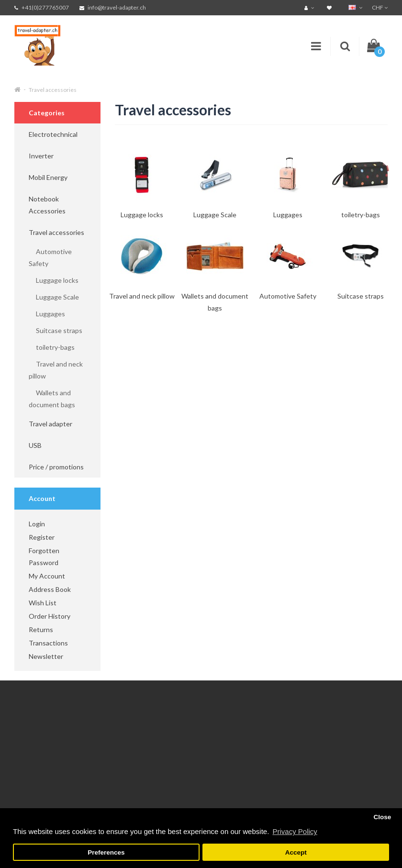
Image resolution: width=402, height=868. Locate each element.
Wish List (43, 603)
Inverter (41, 156)
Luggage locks (54, 280)
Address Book (50, 589)
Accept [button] (296, 852)
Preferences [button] (106, 852)
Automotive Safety (50, 257)
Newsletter (46, 656)
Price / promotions (56, 467)
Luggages (47, 314)
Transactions (48, 643)
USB (35, 445)
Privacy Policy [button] (295, 831)
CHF (380, 7)
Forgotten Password (44, 556)
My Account (47, 576)
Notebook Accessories (47, 205)
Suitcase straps (56, 330)
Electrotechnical (53, 134)
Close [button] (382, 817)
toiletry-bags (52, 347)
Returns (41, 629)
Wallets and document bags (52, 399)
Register (42, 537)
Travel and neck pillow (56, 370)
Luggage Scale (54, 297)
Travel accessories (53, 90)
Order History (50, 616)
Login (37, 524)
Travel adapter (50, 424)
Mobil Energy (48, 177)
